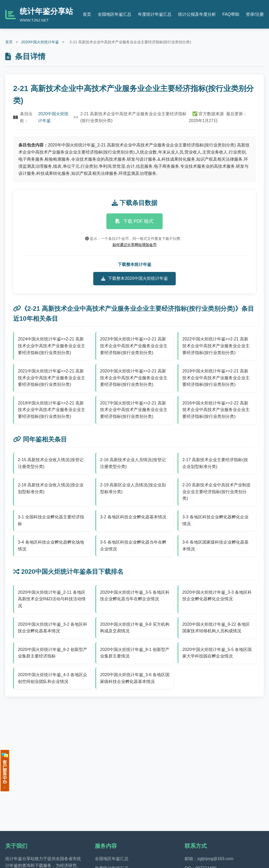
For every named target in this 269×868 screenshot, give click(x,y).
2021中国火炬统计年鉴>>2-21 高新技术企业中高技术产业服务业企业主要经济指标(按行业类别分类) (51, 378)
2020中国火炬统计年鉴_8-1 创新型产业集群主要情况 (135, 653)
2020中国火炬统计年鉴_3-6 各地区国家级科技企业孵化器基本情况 (135, 678)
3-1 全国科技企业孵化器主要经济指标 (51, 520)
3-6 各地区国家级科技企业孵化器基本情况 (215, 546)
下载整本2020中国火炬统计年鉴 (134, 278)
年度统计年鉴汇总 (155, 14)
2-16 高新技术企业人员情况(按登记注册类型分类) (133, 463)
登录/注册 (255, 14)
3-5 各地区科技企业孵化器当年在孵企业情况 (133, 546)
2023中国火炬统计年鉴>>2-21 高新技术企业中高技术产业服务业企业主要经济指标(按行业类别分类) (134, 346)
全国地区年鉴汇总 (115, 14)
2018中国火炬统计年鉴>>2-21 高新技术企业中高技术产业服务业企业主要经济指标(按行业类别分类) (51, 410)
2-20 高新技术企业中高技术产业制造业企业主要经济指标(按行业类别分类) (216, 492)
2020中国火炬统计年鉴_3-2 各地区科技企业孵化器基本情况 (53, 628)
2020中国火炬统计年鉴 (40, 42)
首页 (87, 14)
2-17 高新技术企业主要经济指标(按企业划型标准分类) (215, 463)
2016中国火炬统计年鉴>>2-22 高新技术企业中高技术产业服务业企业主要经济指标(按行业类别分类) (216, 410)
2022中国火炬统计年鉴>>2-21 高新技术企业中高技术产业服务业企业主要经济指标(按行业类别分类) (216, 346)
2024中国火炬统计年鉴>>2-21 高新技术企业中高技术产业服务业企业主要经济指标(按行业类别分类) (51, 346)
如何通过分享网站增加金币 (134, 245)
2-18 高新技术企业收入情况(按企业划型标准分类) (51, 488)
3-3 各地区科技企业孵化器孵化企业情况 (215, 520)
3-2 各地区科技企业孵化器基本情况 (133, 517)
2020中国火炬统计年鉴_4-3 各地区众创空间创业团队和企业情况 (53, 678)
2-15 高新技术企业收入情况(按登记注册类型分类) (51, 463)
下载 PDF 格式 (135, 221)
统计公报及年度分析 (197, 14)
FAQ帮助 (231, 14)
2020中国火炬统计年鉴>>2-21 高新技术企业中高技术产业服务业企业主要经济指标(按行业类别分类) (134, 378)
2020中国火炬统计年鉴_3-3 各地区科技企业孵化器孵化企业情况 (217, 596)
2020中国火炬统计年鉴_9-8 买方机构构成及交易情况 (135, 628)
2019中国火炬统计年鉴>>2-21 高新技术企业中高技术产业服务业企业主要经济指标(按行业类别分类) (216, 378)
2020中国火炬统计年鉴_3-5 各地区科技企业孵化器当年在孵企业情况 (135, 596)
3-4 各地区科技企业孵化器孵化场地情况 (51, 546)
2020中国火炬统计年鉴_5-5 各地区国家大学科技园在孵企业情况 (217, 653)
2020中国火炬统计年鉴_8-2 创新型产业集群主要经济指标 (53, 653)
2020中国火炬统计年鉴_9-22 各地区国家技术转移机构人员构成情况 (216, 628)
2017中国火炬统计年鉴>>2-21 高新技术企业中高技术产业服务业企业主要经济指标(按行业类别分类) (134, 410)
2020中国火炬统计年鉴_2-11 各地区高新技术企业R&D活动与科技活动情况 (52, 599)
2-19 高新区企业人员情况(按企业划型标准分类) (133, 488)
